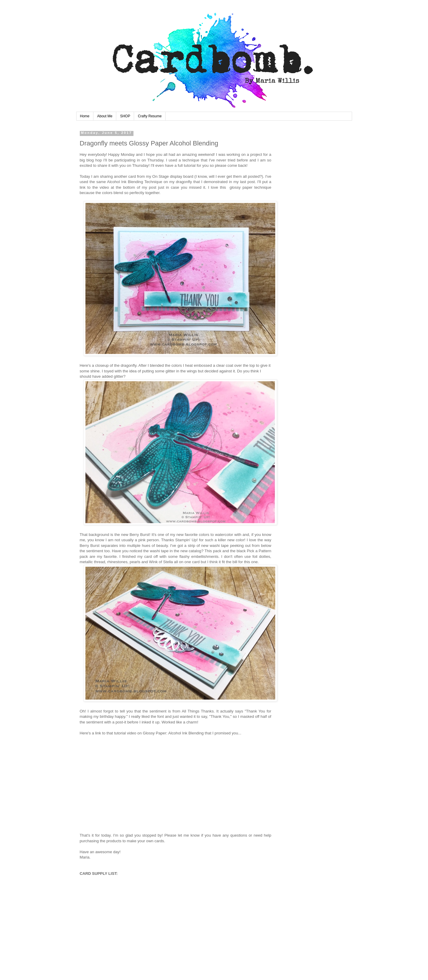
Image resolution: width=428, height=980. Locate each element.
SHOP (125, 116)
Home (85, 116)
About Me (105, 116)
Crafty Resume (150, 116)
